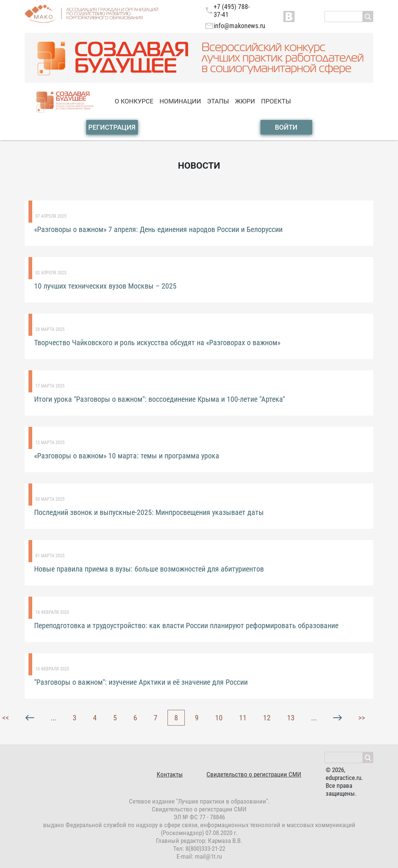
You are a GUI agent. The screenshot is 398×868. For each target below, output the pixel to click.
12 (267, 718)
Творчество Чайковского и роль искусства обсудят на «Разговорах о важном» (157, 343)
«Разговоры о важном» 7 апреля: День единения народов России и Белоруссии (158, 229)
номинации (180, 101)
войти (286, 127)
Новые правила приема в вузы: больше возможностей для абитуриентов (149, 569)
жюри (245, 101)
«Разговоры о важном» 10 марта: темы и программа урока (127, 456)
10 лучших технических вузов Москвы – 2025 (105, 286)
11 (243, 718)
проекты (276, 101)
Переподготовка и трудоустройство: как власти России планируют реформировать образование (186, 626)
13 (291, 718)
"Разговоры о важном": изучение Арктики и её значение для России (141, 682)
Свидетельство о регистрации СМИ (254, 774)
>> (362, 718)
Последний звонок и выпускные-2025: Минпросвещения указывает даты (149, 512)
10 (219, 718)
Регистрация (112, 127)
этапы (218, 101)
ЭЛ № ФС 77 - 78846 (199, 817)
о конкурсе (134, 101)
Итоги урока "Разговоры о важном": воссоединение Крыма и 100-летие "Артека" (159, 399)
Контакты (170, 774)
